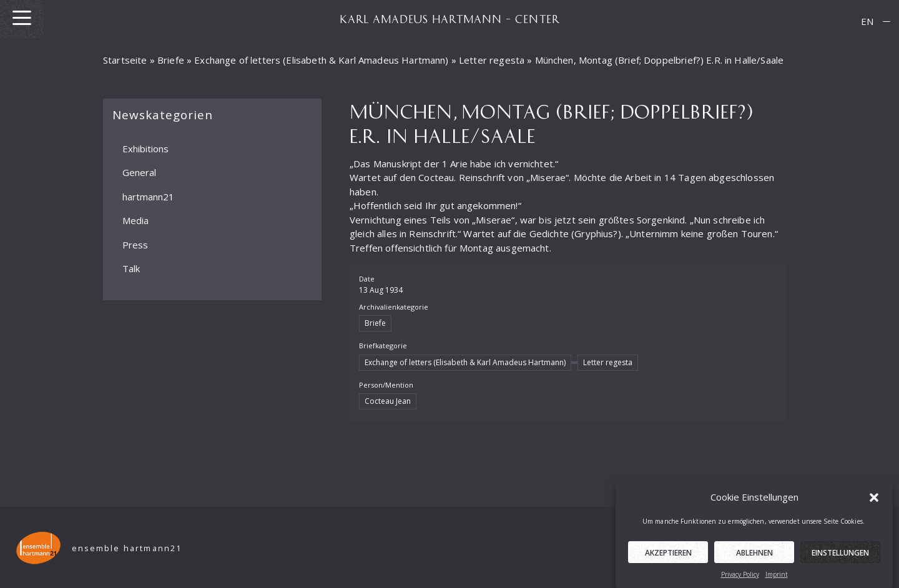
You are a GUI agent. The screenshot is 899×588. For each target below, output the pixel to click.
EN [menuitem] (867, 21)
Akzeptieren (668, 555)
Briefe (171, 60)
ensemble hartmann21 (127, 548)
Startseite (125, 60)
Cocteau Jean (388, 401)
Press (135, 244)
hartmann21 (148, 196)
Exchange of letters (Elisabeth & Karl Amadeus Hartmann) (321, 60)
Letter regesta (492, 60)
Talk (131, 268)
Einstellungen (840, 555)
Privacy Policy (740, 577)
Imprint (777, 577)
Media (135, 220)
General (139, 172)
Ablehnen (754, 555)
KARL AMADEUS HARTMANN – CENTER (449, 19)
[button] (874, 500)
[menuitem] (867, 22)
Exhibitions (145, 148)
